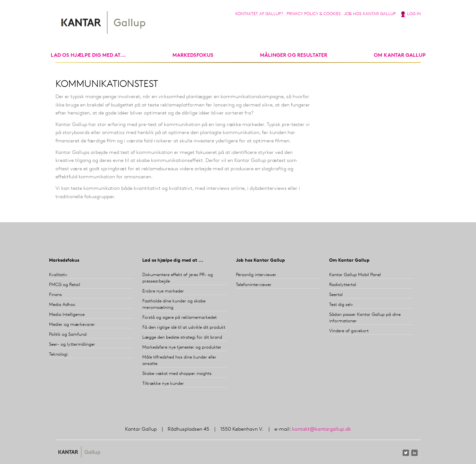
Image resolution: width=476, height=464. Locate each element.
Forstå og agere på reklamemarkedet (180, 318)
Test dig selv (341, 305)
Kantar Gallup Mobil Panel (355, 275)
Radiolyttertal (343, 285)
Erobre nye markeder (163, 291)
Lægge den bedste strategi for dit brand (182, 337)
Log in (414, 14)
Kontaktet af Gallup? (259, 14)
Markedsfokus (64, 261)
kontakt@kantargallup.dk (322, 429)
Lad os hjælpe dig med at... (88, 55)
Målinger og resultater (294, 55)
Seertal (336, 295)
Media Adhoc (62, 305)
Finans (55, 295)
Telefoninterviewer (254, 285)
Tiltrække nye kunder (163, 384)
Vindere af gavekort (349, 331)
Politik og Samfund (68, 335)
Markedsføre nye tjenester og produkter (182, 347)
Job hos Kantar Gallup (370, 14)
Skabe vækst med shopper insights (177, 374)
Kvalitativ (58, 275)
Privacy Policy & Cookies (314, 14)
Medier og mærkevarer (72, 325)
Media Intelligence (67, 315)
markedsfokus (193, 55)
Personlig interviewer (256, 275)
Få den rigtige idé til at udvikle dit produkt (184, 328)
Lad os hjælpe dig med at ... (173, 261)
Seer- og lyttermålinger (72, 345)
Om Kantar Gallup (400, 55)
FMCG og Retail (65, 285)
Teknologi (58, 354)
